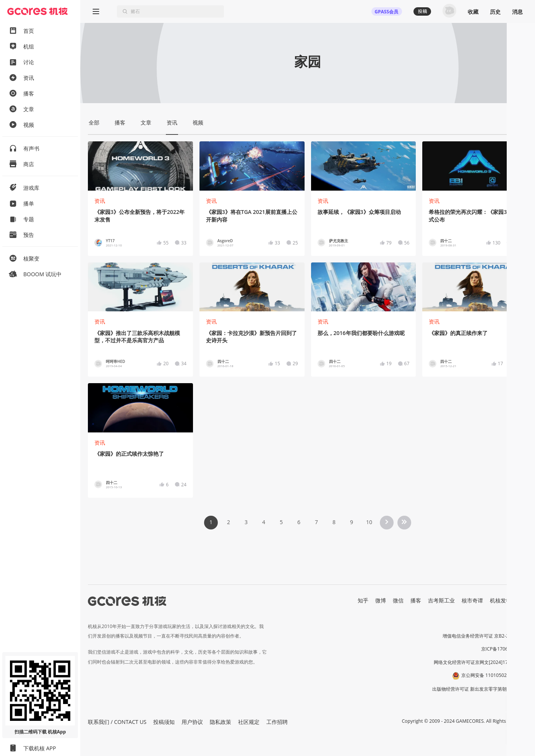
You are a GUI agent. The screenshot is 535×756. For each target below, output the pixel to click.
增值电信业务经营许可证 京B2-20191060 (485, 636)
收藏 (473, 12)
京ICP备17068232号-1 (504, 649)
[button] (516, 703)
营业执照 (518, 623)
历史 (495, 12)
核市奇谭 (472, 600)
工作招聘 (277, 722)
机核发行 (501, 600)
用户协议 (192, 722)
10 (369, 522)
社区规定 (249, 722)
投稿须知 (164, 722)
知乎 (363, 600)
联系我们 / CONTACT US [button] (117, 722)
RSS (523, 600)
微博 (381, 600)
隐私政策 (220, 722)
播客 (416, 600)
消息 (517, 12)
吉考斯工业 (441, 600)
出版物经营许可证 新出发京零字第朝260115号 (480, 689)
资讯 (100, 201)
